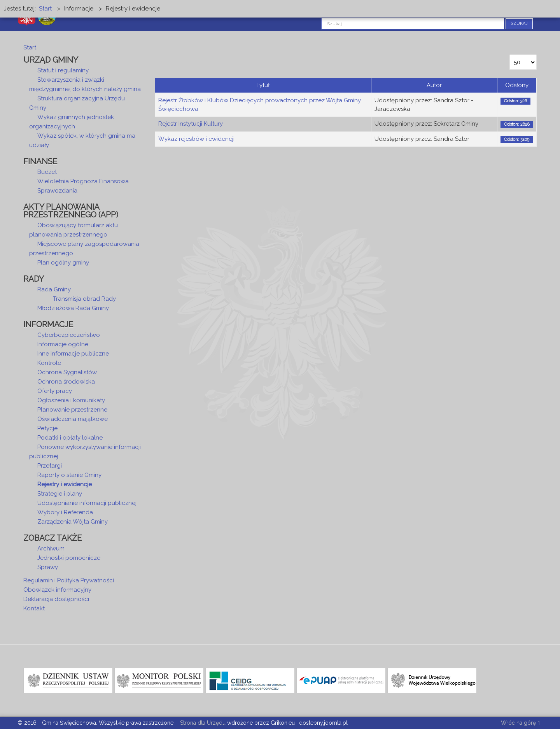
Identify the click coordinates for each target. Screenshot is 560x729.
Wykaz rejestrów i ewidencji (196, 139)
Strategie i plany (60, 494)
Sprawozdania (57, 191)
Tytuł (263, 85)
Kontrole (49, 363)
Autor (434, 85)
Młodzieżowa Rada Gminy (73, 308)
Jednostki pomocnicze (69, 558)
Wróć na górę (520, 723)
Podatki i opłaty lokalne (70, 438)
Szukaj (519, 24)
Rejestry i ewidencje (65, 484)
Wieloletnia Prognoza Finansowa (83, 181)
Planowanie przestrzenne (72, 410)
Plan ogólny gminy (63, 263)
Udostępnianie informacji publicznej (87, 503)
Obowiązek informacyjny (57, 590)
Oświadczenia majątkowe (73, 419)
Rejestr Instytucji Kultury (191, 124)
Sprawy (48, 567)
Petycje (47, 428)
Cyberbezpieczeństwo (69, 335)
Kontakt (34, 608)
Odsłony (517, 85)
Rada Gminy (54, 289)
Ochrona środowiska (66, 382)
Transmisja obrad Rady (84, 299)
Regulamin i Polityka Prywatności (69, 580)
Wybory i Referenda (65, 512)
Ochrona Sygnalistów (67, 372)
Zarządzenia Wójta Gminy (73, 522)
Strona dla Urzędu (202, 723)
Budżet (47, 172)
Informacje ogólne (63, 344)
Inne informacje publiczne (73, 354)
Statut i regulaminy (63, 70)
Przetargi (50, 466)
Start (30, 47)
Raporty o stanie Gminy (69, 475)
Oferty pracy (55, 391)
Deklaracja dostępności (56, 599)
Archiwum (51, 549)
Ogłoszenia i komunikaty (71, 400)
